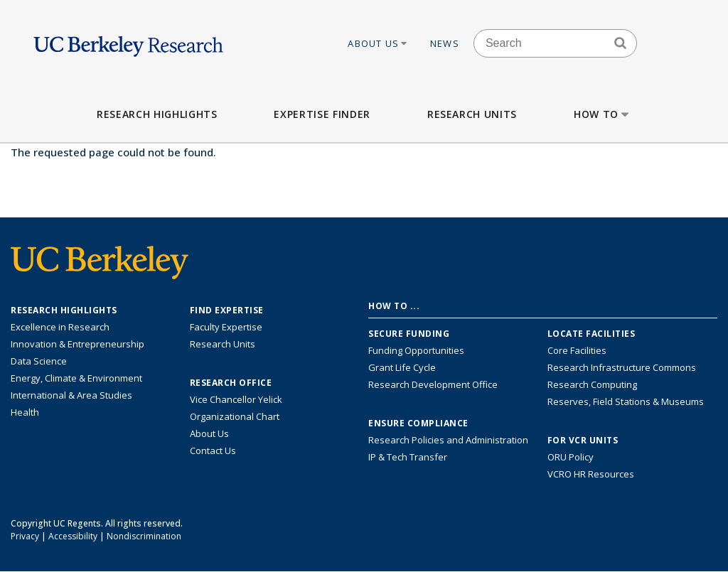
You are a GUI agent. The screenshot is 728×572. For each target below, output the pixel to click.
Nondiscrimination (144, 536)
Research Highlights (157, 114)
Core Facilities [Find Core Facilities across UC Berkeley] (577, 350)
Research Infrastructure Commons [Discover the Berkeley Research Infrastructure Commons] (622, 367)
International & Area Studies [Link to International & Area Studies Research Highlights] (71, 395)
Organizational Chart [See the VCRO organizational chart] (235, 416)
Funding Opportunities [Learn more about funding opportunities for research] (416, 350)
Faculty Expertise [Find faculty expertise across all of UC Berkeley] (226, 327)
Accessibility (73, 536)
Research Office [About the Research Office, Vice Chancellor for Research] (231, 383)
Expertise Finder (322, 114)
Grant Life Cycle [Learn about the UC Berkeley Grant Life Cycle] (402, 367)
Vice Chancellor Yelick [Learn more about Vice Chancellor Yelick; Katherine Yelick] (236, 399)
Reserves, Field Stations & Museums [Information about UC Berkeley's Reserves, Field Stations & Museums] (626, 401)
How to (603, 114)
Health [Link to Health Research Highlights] (25, 412)
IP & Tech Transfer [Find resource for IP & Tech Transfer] (408, 457)
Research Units (472, 114)
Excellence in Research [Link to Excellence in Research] (60, 327)
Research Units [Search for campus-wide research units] (223, 344)
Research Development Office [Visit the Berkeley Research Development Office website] (433, 384)
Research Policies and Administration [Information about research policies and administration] (448, 440)
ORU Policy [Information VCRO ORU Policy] (571, 457)
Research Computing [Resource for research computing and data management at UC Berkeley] (592, 384)
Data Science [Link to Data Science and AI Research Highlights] (39, 361)
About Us (378, 43)
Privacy (25, 536)
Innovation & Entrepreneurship (77, 344)
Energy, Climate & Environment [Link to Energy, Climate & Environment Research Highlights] (76, 378)
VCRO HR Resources (591, 474)
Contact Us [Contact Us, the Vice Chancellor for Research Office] (213, 450)
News (445, 43)
